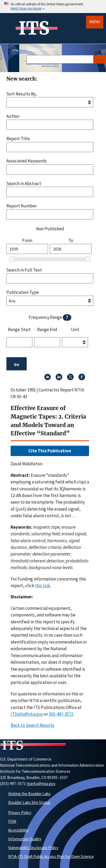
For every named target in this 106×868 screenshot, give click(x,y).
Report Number (22, 206)
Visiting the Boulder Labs (29, 794)
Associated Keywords (26, 161)
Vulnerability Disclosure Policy (33, 848)
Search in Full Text (24, 270)
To (71, 241)
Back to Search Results (32, 725)
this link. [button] (43, 586)
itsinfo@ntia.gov (41, 784)
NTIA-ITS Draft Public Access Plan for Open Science (51, 856)
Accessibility (18, 830)
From (27, 241)
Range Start (19, 330)
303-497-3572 (61, 714)
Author (13, 116)
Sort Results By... (22, 94)
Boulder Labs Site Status (29, 802)
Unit (75, 330)
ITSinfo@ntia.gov (27, 714)
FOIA (12, 821)
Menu (95, 22)
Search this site (41, 49)
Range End (47, 330)
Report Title (18, 139)
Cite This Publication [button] (50, 451)
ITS (34, 28)
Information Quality (25, 839)
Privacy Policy (20, 813)
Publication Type (23, 292)
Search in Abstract (24, 184)
